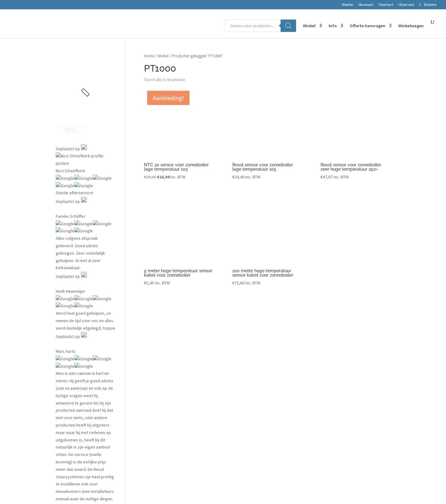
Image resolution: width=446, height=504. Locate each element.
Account (365, 5)
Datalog (244, 363)
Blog (241, 354)
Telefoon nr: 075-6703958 (348, 373)
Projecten (246, 335)
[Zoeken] (288, 26)
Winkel (309, 26)
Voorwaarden (162, 382)
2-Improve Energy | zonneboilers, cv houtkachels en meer (110, 489)
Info (333, 26)
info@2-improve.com (344, 382)
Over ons (406, 5)
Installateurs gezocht (256, 373)
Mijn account (160, 354)
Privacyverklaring (166, 401)
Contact (386, 5)
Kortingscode (161, 421)
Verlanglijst (159, 344)
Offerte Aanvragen (367, 26)
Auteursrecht (161, 392)
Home (347, 5)
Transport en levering (168, 411)
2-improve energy (341, 335)
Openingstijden (339, 392)
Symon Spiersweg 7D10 (346, 344)
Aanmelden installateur (258, 382)
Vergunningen (249, 344)
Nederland (334, 363)
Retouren (158, 373)
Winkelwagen (411, 26)
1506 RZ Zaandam (341, 354)
